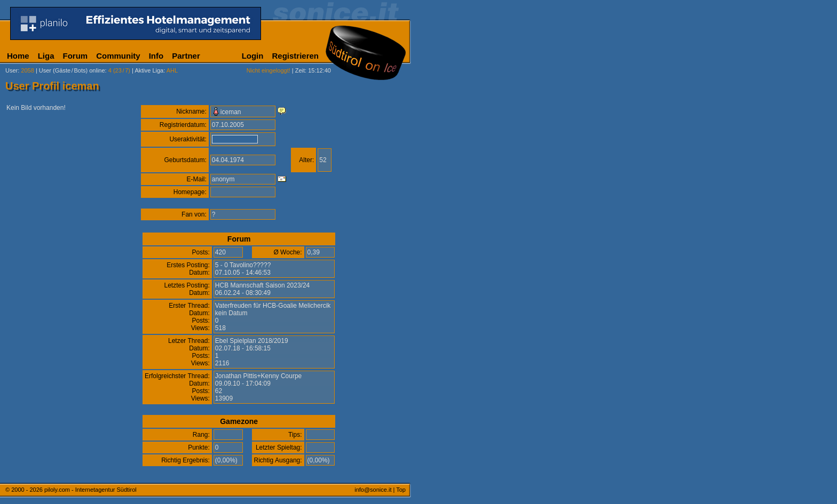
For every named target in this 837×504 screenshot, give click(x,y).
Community (118, 56)
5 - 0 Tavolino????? (243, 265)
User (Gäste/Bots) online (72, 70)
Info (156, 56)
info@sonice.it (373, 490)
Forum (76, 56)
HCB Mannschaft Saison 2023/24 (262, 285)
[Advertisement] (462, 266)
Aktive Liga (149, 70)
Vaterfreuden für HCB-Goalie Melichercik (273, 306)
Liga (46, 56)
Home (18, 56)
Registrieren (295, 56)
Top (401, 490)
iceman (231, 112)
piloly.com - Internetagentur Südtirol (90, 490)
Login (253, 56)
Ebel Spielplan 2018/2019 (252, 341)
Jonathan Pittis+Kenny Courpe (258, 376)
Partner (186, 56)
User (11, 70)
